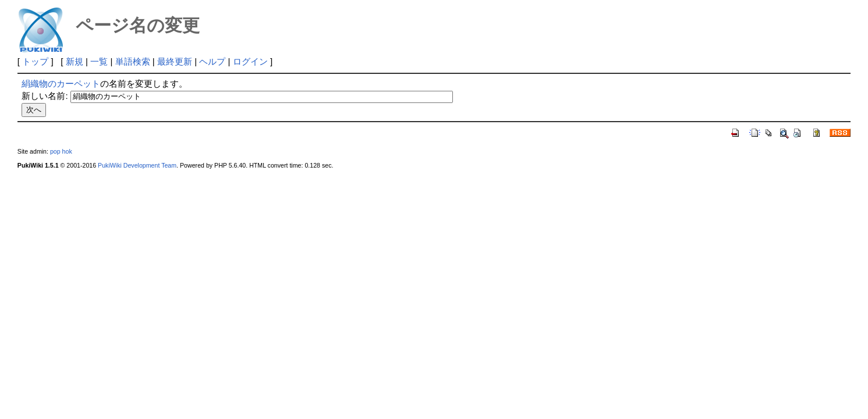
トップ (35, 61)
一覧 (99, 61)
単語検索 (133, 61)
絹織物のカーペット (61, 84)
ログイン (250, 61)
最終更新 (175, 61)
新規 (75, 61)
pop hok (61, 151)
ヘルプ (212, 61)
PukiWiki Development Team (137, 165)
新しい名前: (45, 96)
